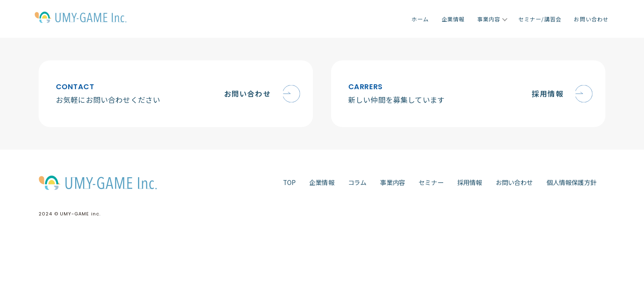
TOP (290, 182)
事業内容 (489, 19)
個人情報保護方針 (572, 182)
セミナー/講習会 (540, 19)
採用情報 (470, 182)
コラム (357, 182)
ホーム (420, 19)
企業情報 (453, 19)
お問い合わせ (591, 19)
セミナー (431, 182)
